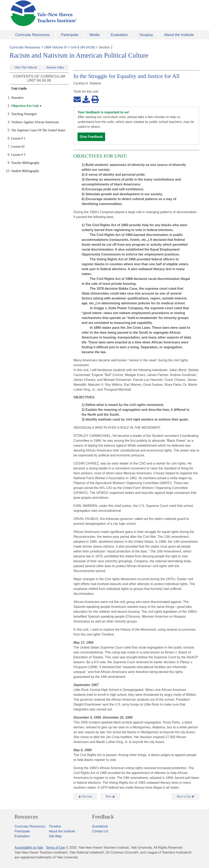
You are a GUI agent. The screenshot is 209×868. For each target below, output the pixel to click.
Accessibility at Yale (29, 848)
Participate (70, 35)
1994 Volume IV (56, 47)
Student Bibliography (25, 171)
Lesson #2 (18, 146)
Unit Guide (19, 88)
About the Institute (179, 35)
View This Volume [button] (26, 67)
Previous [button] (85, 797)
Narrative (17, 98)
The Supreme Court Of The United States (38, 130)
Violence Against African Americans (35, 122)
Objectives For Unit (25, 106)
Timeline (146, 35)
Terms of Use (55, 848)
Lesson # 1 (18, 138)
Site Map (55, 836)
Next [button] (110, 797)
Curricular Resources (33, 35)
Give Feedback (91, 137)
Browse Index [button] (55, 67)
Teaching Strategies (24, 114)
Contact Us (100, 831)
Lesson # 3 (18, 155)
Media (95, 35)
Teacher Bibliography (25, 163)
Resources (26, 817)
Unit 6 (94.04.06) (83, 47)
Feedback (103, 817)
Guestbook (100, 826)
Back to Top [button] (185, 797)
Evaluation (119, 35)
